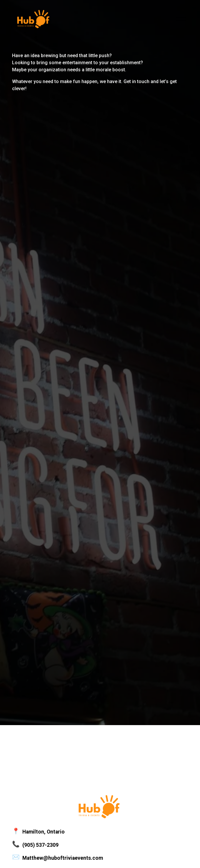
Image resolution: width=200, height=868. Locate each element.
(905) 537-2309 (40, 845)
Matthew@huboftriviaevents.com (63, 858)
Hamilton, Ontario (44, 832)
